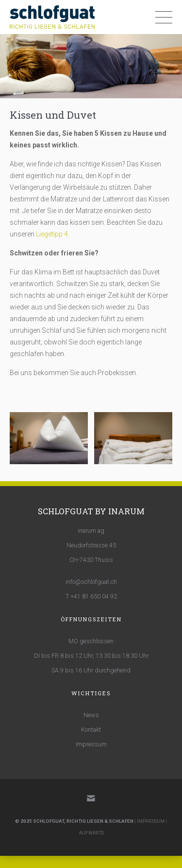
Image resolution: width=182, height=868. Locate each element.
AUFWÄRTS (91, 833)
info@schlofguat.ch (91, 582)
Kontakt (91, 730)
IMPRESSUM (151, 821)
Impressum (91, 744)
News (91, 715)
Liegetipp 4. (53, 234)
